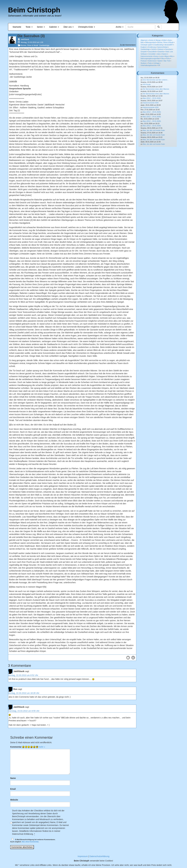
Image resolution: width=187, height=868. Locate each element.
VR (159, 65)
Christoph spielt (146, 45)
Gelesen (161, 49)
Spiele (160, 61)
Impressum (83, 856)
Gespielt (144, 52)
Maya (167, 56)
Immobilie (152, 54)
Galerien (54, 27)
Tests (150, 63)
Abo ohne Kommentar (30, 842)
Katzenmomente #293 (151, 103)
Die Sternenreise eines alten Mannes (156, 89)
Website (14, 800)
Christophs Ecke (86, 27)
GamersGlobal (162, 47)
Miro (172, 56)
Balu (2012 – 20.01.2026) (152, 98)
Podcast (144, 61)
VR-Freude (147, 84)
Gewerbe (161, 52)
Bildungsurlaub (151, 42)
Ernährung (152, 47)
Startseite (17, 27)
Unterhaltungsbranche (149, 65)
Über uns (69, 27)
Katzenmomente (147, 56)
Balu (142, 42)
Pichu (168, 58)
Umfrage (156, 63)
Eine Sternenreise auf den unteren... (156, 80)
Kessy (156, 56)
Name (13, 778)
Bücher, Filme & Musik (29, 45)
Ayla (170, 40)
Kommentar (16, 747)
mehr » (42, 747)
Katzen (165, 54)
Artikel (164, 40)
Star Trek (167, 61)
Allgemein (144, 40)
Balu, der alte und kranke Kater (154, 130)
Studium (144, 63)
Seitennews (152, 61)
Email (13, 789)
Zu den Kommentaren (128, 45)
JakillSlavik (25, 39)
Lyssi (162, 56)
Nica (163, 58)
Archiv (120, 27)
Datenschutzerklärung (99, 856)
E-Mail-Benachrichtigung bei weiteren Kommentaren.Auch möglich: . (33, 840)
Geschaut (169, 49)
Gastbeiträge (44, 45)
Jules (159, 54)
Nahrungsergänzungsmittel (150, 58)
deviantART (169, 45)
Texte (29, 27)
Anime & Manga (155, 40)
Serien (41, 27)
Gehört (154, 49)
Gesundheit (152, 52)
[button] (128, 658)
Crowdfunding (158, 45)
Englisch (144, 47)
